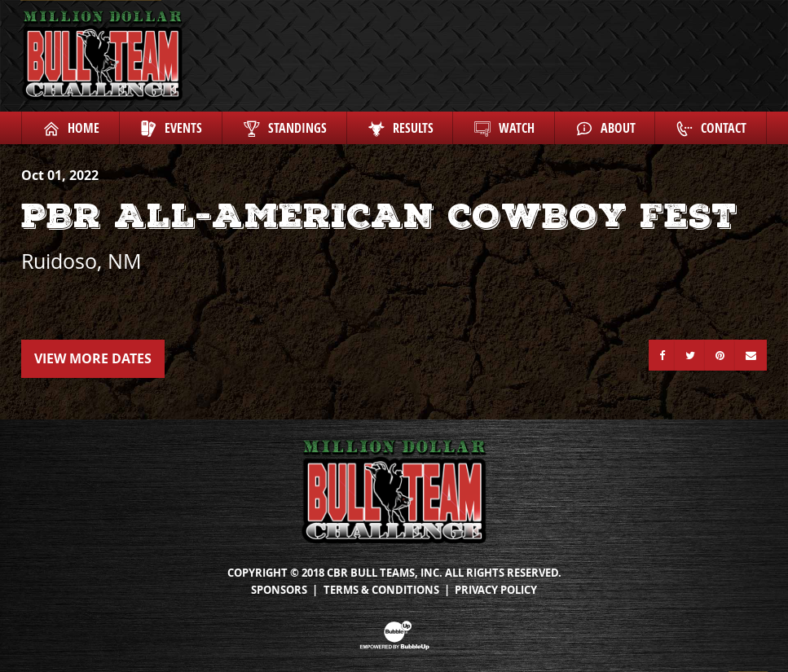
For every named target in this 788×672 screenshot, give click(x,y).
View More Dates (93, 358)
